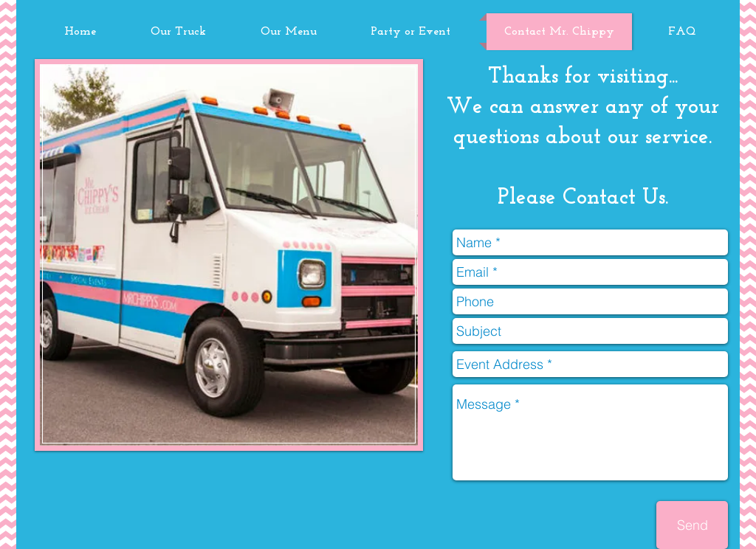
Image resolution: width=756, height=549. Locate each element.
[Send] (692, 525)
